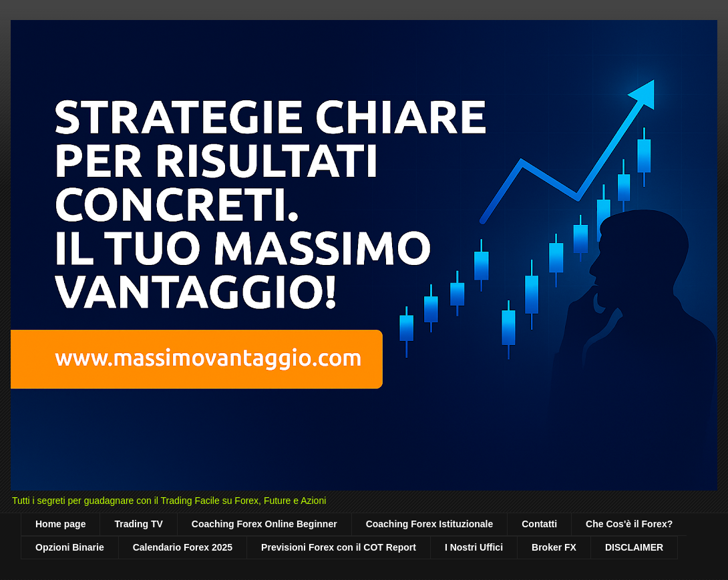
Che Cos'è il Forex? (629, 524)
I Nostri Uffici (474, 547)
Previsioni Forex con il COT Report (339, 547)
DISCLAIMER (634, 547)
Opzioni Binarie (70, 547)
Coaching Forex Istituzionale (430, 524)
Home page (60, 524)
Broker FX (554, 547)
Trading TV (138, 524)
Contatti (539, 524)
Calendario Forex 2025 (183, 547)
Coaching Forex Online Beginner (264, 524)
